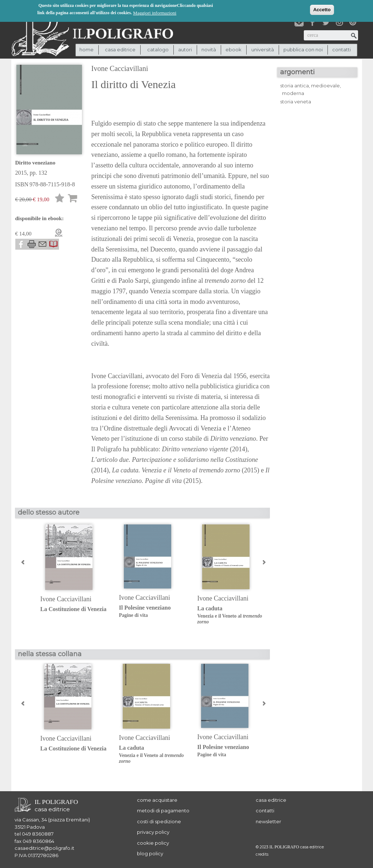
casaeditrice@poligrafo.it (44, 848)
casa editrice (271, 800)
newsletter (268, 821)
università (263, 49)
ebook (233, 49)
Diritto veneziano (35, 163)
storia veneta (296, 102)
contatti (341, 49)
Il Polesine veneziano (153, 612)
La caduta (231, 615)
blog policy (150, 853)
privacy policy (153, 832)
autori (185, 49)
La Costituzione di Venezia (74, 609)
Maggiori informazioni (155, 13)
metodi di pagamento (163, 810)
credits (262, 854)
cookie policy (153, 843)
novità (209, 49)
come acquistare (157, 800)
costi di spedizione (159, 821)
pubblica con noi (303, 49)
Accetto (322, 9)
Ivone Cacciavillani (120, 68)
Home (87, 49)
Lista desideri (60, 199)
